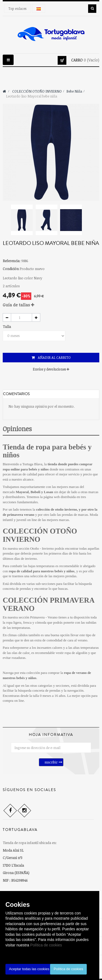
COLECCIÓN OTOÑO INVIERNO (40, 535)
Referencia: (12, 261)
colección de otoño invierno (56, 509)
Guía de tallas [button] (18, 305)
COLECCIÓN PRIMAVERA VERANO (48, 604)
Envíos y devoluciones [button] (51, 369)
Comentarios (16, 394)
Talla (7, 327)
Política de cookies (46, 945)
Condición (11, 269)
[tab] (51, 305)
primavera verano (21, 515)
